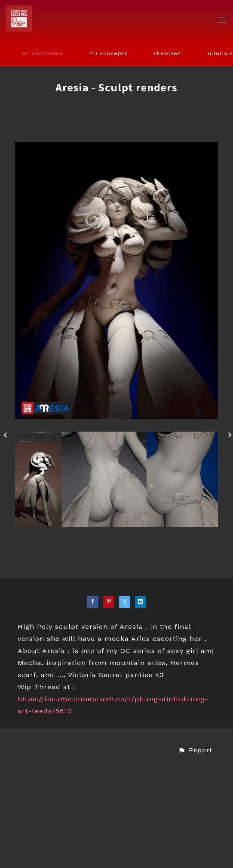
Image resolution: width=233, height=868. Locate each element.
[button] (195, 750)
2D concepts (109, 53)
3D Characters (43, 53)
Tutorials (220, 53)
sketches (167, 53)
